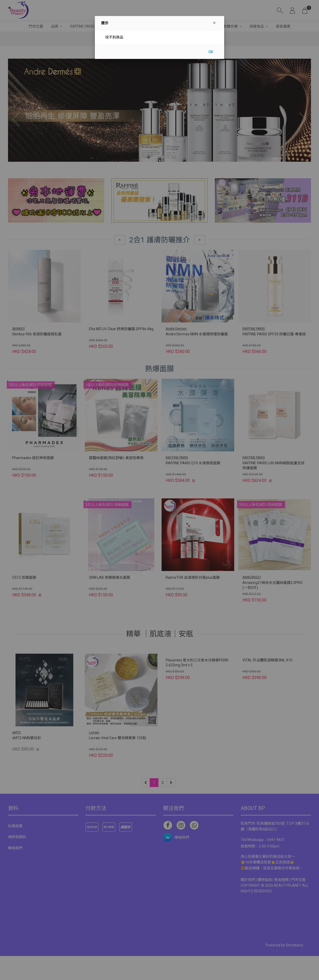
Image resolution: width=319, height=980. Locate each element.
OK (211, 52)
